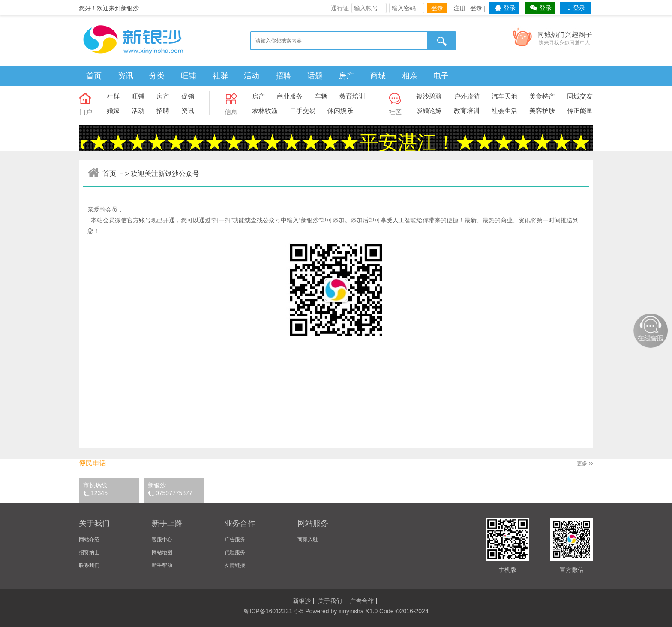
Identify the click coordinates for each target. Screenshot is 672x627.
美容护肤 (542, 111)
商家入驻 (308, 540)
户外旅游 (467, 96)
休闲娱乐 (340, 111)
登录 (437, 8)
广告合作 (362, 601)
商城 (378, 76)
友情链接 (235, 565)
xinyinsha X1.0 (358, 611)
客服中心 (162, 540)
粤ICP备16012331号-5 (273, 611)
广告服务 (235, 540)
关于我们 (330, 601)
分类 (157, 76)
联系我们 (89, 565)
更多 (585, 463)
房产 (346, 76)
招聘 (283, 76)
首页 (94, 76)
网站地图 (162, 552)
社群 (220, 76)
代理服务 (235, 552)
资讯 (126, 76)
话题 (315, 76)
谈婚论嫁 (429, 111)
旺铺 (189, 76)
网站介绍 (89, 540)
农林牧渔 (265, 111)
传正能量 (580, 111)
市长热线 (111, 489)
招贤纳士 (89, 552)
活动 (252, 76)
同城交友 (580, 96)
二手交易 (303, 111)
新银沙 (176, 489)
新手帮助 (162, 565)
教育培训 (352, 96)
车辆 (321, 96)
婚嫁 (113, 111)
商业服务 (290, 96)
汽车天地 (504, 96)
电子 (441, 76)
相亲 (410, 76)
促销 (188, 96)
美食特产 (542, 96)
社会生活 (504, 111)
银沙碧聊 (429, 96)
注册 (459, 8)
